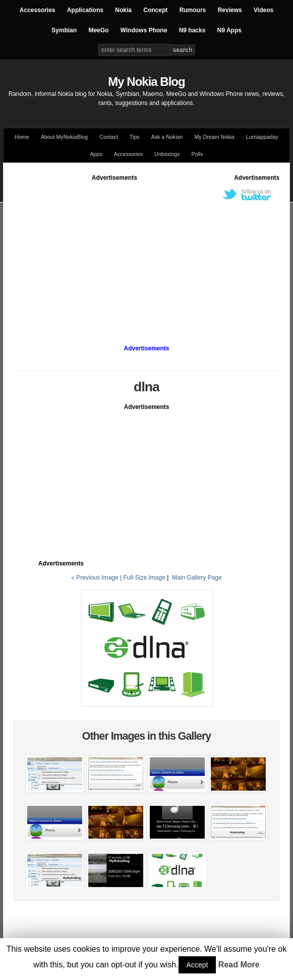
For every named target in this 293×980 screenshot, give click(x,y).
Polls (197, 154)
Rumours (193, 10)
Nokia (123, 10)
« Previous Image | (97, 578)
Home (22, 137)
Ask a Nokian (167, 137)
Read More (239, 965)
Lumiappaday (262, 137)
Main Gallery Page (197, 578)
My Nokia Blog (146, 82)
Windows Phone (144, 30)
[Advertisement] (153, 253)
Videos (263, 10)
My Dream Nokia (214, 137)
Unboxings (167, 154)
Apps (96, 154)
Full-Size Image (144, 578)
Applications (85, 10)
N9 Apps (229, 30)
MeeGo (98, 30)
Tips (135, 137)
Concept (155, 10)
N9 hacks (192, 30)
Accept (197, 965)
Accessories (38, 10)
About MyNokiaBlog (65, 137)
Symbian (64, 30)
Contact (109, 137)
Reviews (230, 10)
